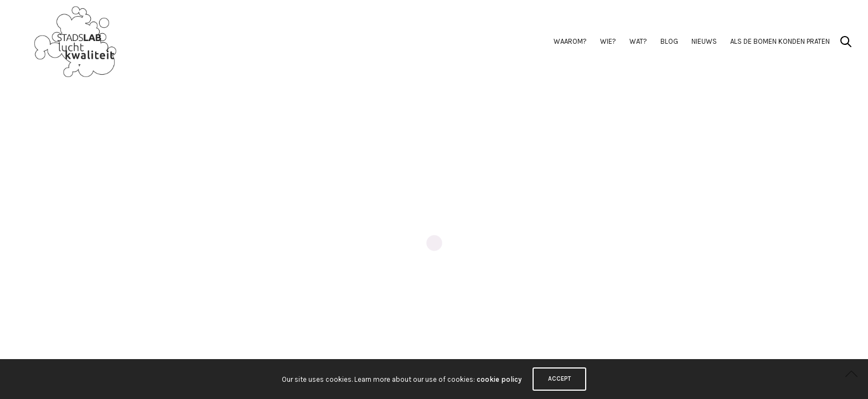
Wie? (608, 41)
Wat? (638, 41)
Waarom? (570, 41)
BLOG (669, 41)
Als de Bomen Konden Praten (780, 41)
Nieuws (704, 41)
